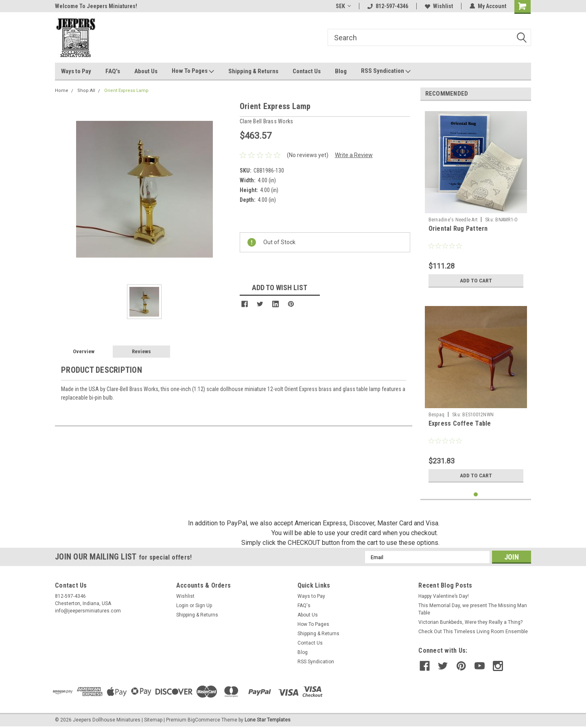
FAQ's (113, 71)
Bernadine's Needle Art (453, 220)
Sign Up (204, 606)
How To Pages (193, 71)
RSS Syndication (386, 71)
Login (182, 606)
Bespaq (437, 415)
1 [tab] (476, 495)
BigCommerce (204, 720)
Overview (84, 351)
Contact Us (307, 71)
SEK (343, 6)
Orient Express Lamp (126, 91)
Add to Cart (476, 280)
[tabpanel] (476, 199)
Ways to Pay (76, 71)
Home (62, 91)
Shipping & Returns (253, 71)
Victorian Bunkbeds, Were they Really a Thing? (470, 622)
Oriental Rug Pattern (458, 228)
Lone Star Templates (268, 720)
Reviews (141, 351)
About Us (146, 71)
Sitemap (153, 720)
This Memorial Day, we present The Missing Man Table (473, 609)
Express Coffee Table (460, 423)
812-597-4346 (388, 6)
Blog (341, 71)
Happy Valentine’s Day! (444, 596)
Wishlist (439, 6)
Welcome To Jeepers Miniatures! (96, 6)
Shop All (86, 91)
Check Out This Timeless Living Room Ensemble (473, 632)
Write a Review (354, 155)
